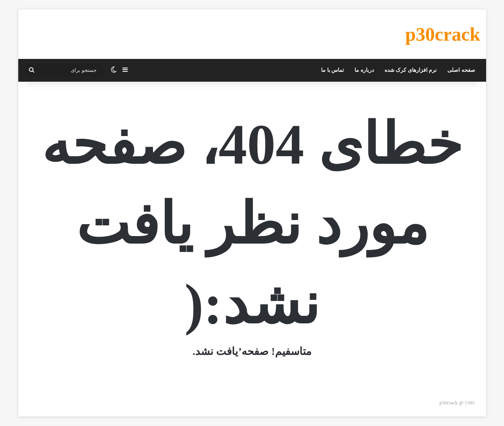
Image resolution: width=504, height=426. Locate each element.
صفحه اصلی (461, 70)
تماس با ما (332, 70)
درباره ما (364, 70)
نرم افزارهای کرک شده (411, 70)
